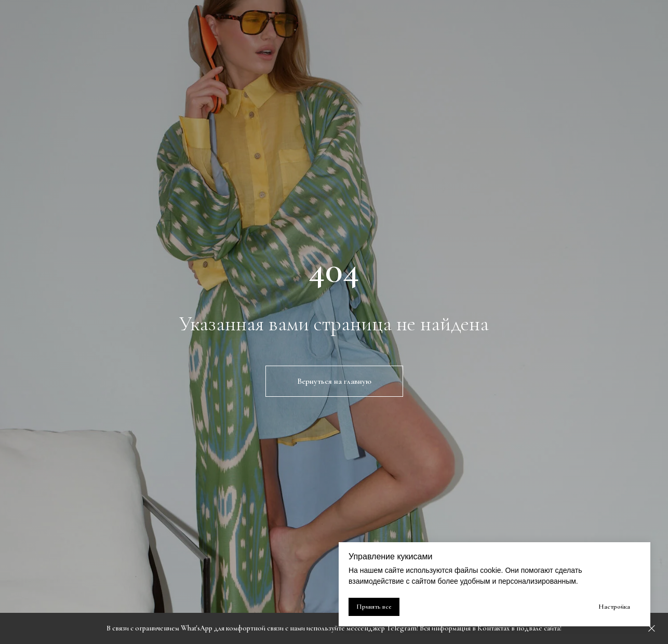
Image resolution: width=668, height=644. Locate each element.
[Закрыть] (652, 629)
